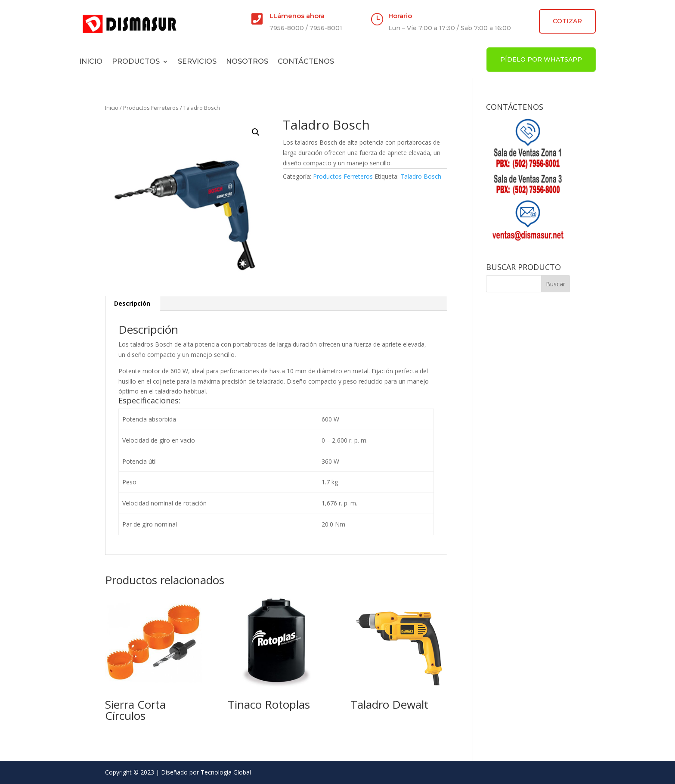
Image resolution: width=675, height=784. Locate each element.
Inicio (91, 61)
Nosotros (247, 61)
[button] (256, 132)
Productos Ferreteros (151, 108)
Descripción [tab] (132, 303)
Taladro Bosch (421, 176)
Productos (136, 61)
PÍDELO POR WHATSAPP (541, 59)
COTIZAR (567, 21)
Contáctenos (306, 61)
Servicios (197, 61)
